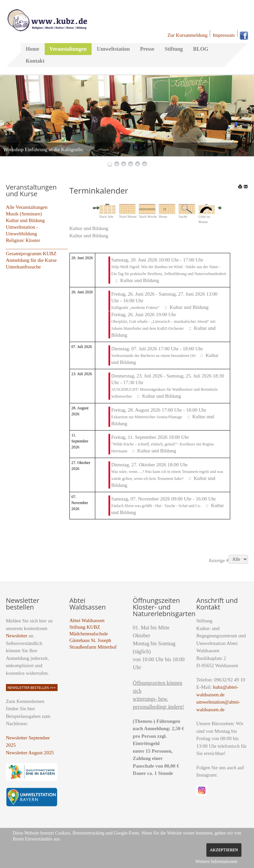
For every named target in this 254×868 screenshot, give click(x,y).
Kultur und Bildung (25, 220)
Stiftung (174, 49)
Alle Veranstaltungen (27, 207)
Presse (147, 49)
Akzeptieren (224, 850)
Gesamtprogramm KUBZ (31, 254)
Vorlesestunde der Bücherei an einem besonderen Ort (154, 356)
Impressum (224, 35)
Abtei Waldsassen (87, 620)
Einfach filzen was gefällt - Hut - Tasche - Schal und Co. (157, 506)
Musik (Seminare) (24, 214)
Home (33, 49)
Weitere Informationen (216, 862)
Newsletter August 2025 (30, 753)
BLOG (201, 49)
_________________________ (37, 247)
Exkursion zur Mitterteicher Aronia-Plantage (147, 417)
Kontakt (35, 61)
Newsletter (17, 636)
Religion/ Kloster (23, 240)
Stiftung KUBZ (85, 627)
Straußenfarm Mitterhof (93, 647)
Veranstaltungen (68, 49)
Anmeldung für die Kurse (31, 260)
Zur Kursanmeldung (187, 35)
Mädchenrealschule (89, 634)
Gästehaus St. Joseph (90, 640)
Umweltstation (113, 49)
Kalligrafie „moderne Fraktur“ (135, 308)
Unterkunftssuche (23, 267)
